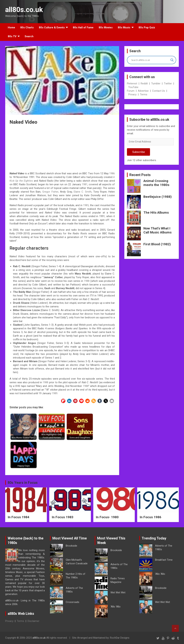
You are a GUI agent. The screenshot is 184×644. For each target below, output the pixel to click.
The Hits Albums (156, 212)
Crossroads (72, 602)
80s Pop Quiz (147, 27)
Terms (144, 94)
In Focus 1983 (63, 517)
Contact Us (159, 91)
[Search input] (150, 60)
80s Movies (106, 27)
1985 (86, 205)
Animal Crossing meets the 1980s (156, 183)
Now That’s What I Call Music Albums (157, 230)
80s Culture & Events (52, 27)
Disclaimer (33, 621)
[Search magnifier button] (172, 60)
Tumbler (156, 84)
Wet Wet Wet (118, 593)
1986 (112, 173)
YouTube (133, 87)
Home (11, 27)
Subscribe (138, 152)
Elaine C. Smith (83, 192)
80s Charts (27, 27)
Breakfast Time (164, 560)
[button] (63, 401)
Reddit (144, 84)
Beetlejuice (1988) (158, 197)
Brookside (71, 546)
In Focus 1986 (151, 517)
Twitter (168, 84)
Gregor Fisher (50, 192)
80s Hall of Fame (83, 27)
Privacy (132, 94)
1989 (55, 393)
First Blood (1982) (157, 244)
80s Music (124, 27)
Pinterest (132, 84)
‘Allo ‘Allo (115, 607)
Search (29, 36)
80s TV (12, 36)
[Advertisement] (62, 149)
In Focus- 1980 (107, 517)
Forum (131, 91)
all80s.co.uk (24, 10)
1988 (87, 281)
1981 (85, 184)
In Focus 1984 (19, 517)
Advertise (143, 91)
